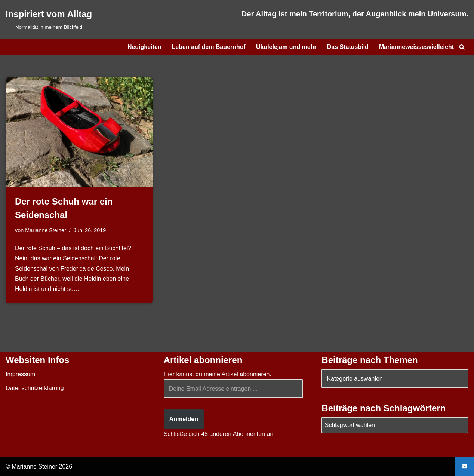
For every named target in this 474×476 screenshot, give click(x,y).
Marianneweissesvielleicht (416, 47)
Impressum (20, 374)
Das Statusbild (348, 47)
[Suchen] (462, 47)
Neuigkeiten (144, 47)
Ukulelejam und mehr (286, 47)
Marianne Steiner (46, 230)
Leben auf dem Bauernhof (209, 47)
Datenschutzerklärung (35, 388)
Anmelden (184, 419)
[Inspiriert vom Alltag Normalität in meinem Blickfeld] (49, 19)
